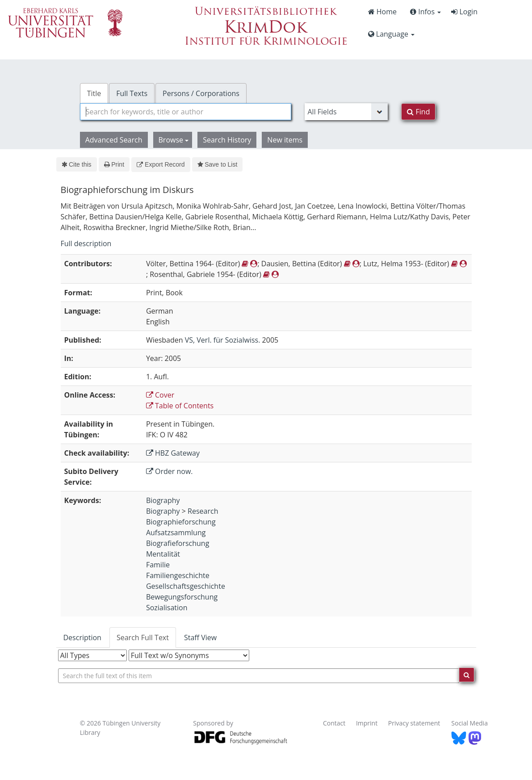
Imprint (367, 723)
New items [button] (285, 140)
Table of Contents (180, 406)
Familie (158, 565)
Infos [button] (425, 12)
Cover (160, 395)
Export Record (161, 164)
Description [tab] (82, 637)
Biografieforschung (178, 543)
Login (464, 12)
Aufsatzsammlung (176, 533)
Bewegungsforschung (182, 597)
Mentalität (163, 554)
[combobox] (186, 112)
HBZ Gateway (173, 453)
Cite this (77, 164)
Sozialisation (167, 608)
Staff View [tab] (200, 637)
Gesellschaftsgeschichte (186, 586)
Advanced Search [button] (114, 140)
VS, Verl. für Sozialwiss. (223, 340)
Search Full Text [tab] (143, 637)
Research (203, 511)
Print (114, 164)
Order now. (170, 471)
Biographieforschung (181, 522)
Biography (163, 500)
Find (418, 112)
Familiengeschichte (178, 575)
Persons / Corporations (201, 93)
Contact (334, 723)
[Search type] (346, 112)
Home (382, 12)
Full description (86, 243)
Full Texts (132, 93)
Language (391, 34)
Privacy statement (414, 723)
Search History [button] (227, 140)
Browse (174, 140)
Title (94, 93)
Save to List (218, 164)
